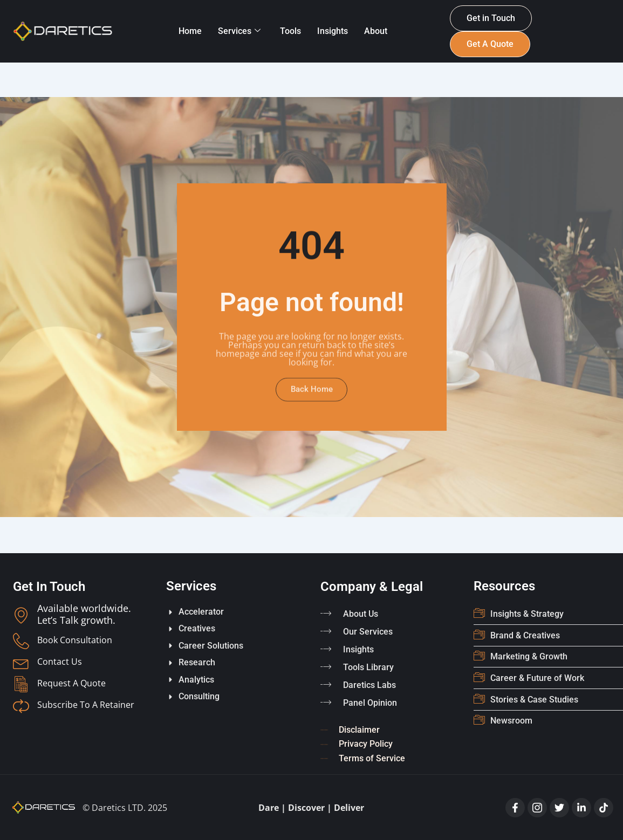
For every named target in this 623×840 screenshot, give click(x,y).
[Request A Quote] (21, 685)
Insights (333, 31)
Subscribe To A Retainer (86, 705)
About (376, 31)
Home (190, 31)
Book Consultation (75, 641)
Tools (290, 31)
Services (239, 31)
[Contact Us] (21, 663)
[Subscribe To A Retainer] (21, 706)
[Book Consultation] (21, 642)
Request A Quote (71, 684)
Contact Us (60, 662)
